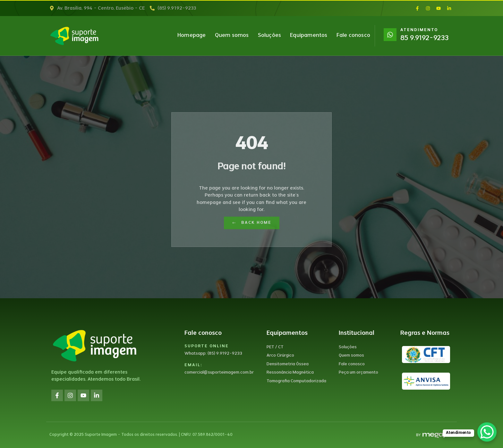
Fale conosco (353, 36)
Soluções (270, 36)
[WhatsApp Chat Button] (487, 432)
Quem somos (232, 36)
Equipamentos (309, 36)
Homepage (192, 36)
